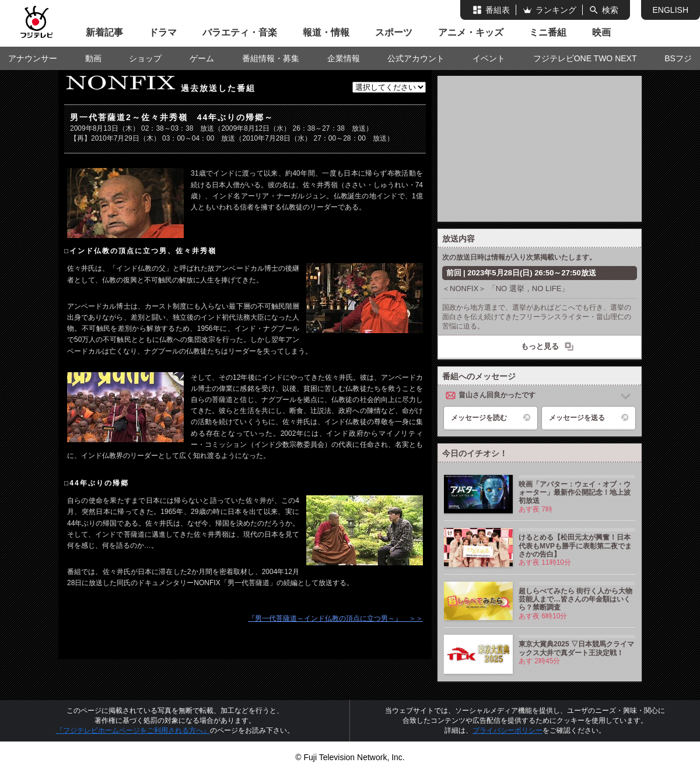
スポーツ (394, 32)
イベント (489, 58)
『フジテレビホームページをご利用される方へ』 (133, 730)
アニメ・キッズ (471, 32)
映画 (601, 32)
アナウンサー (33, 58)
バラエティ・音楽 (240, 32)
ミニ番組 (548, 32)
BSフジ (678, 58)
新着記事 (104, 32)
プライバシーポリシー (508, 730)
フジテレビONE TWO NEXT (585, 58)
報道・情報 (326, 32)
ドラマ (163, 32)
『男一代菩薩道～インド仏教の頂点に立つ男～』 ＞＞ (335, 618)
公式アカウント (416, 58)
